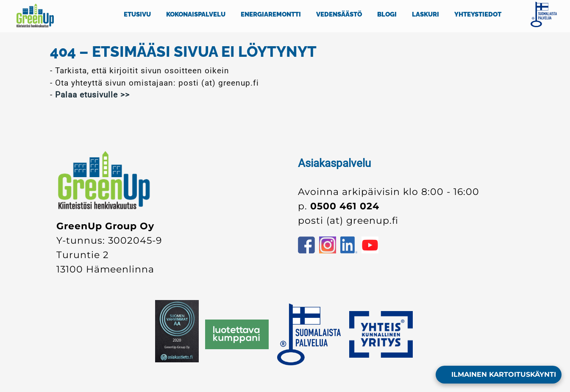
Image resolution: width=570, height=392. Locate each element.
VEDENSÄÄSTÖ (339, 14)
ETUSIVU (137, 14)
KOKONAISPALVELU (196, 14)
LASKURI (425, 14)
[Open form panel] (499, 375)
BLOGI (387, 14)
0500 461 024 (345, 206)
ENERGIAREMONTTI (271, 14)
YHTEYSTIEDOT (478, 14)
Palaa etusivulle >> (92, 95)
